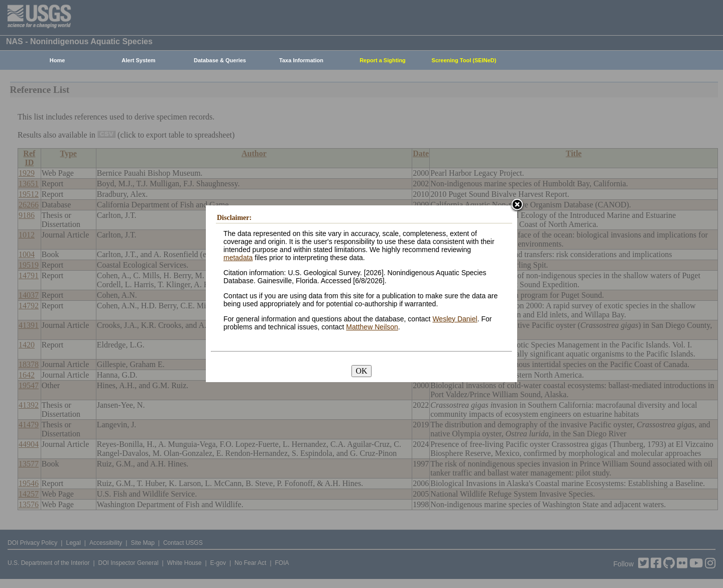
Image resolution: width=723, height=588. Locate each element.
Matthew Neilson (372, 327)
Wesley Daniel (455, 319)
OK (361, 371)
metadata (238, 258)
